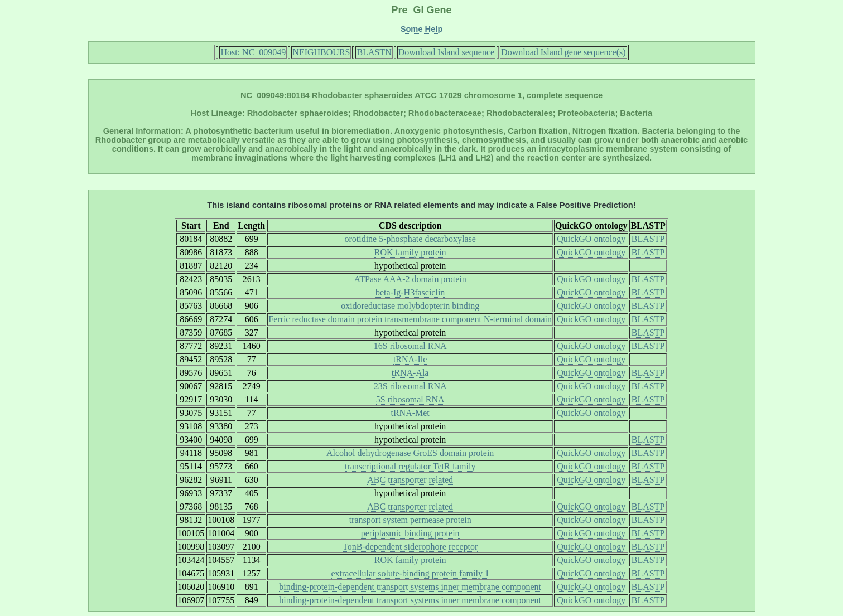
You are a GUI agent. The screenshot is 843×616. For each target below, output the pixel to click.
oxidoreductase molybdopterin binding (410, 306)
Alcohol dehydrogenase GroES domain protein (410, 453)
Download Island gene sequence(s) (563, 52)
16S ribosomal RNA (410, 346)
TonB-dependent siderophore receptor (410, 547)
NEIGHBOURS (321, 52)
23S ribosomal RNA (410, 386)
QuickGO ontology (591, 239)
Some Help (422, 29)
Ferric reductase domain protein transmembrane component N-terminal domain (410, 319)
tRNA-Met (410, 413)
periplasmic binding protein (410, 533)
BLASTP (648, 239)
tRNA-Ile (410, 359)
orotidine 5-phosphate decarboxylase (410, 239)
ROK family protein (410, 252)
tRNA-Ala (410, 373)
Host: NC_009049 (253, 52)
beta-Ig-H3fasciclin (410, 292)
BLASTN (374, 52)
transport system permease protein (410, 520)
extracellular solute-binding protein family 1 (410, 573)
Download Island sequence (446, 52)
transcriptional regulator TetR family (410, 466)
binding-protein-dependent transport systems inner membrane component (410, 587)
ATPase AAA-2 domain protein (410, 279)
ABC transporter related (410, 480)
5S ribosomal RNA (410, 399)
